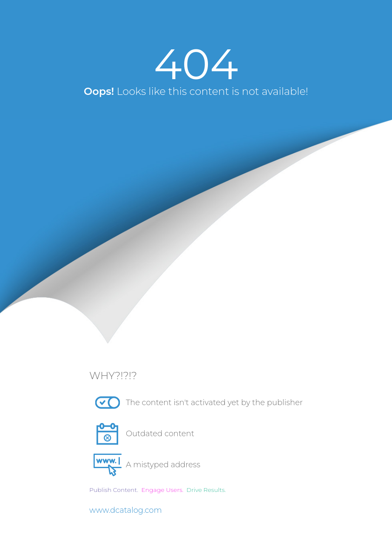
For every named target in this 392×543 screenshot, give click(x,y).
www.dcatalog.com (126, 510)
